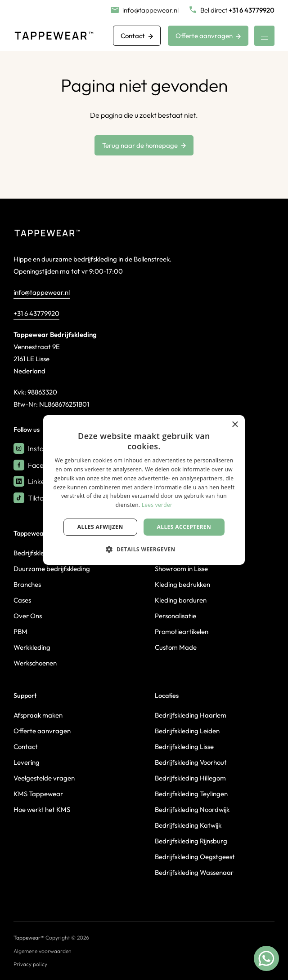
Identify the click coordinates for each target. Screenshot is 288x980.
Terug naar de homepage (144, 145)
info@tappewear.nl (42, 292)
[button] (144, 549)
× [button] (235, 425)
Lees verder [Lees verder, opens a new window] (157, 505)
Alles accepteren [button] (184, 527)
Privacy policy (30, 964)
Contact (137, 36)
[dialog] (144, 490)
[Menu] (264, 36)
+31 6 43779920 (36, 313)
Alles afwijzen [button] (100, 527)
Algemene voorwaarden (43, 951)
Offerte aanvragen (208, 36)
